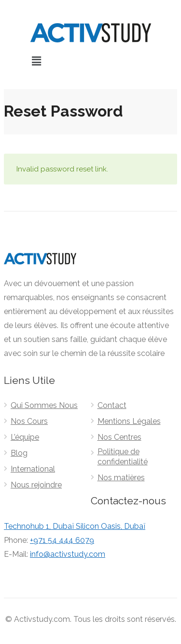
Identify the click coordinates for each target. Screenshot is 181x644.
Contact (112, 405)
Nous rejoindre (36, 485)
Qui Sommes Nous (44, 405)
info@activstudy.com (68, 554)
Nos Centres (119, 437)
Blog (19, 453)
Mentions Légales (129, 421)
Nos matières (121, 478)
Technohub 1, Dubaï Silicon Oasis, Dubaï (75, 526)
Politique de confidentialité (123, 457)
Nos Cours (29, 421)
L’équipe (25, 437)
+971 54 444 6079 (62, 540)
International (33, 469)
